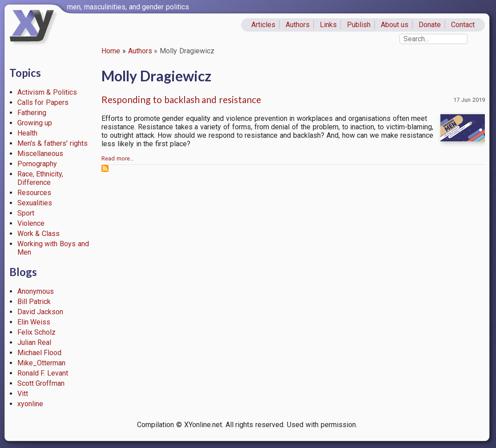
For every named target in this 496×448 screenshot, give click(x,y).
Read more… (118, 158)
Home (111, 51)
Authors (298, 25)
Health (27, 133)
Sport (26, 213)
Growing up (35, 123)
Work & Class (39, 234)
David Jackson (40, 312)
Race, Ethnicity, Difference (40, 178)
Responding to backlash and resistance (181, 99)
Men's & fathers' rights (52, 143)
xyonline (30, 404)
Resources (34, 193)
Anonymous (36, 291)
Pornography (37, 164)
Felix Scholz (37, 332)
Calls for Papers (43, 102)
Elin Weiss (34, 322)
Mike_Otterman (41, 363)
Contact (463, 25)
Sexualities (35, 203)
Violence (31, 223)
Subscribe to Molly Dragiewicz (105, 168)
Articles (263, 25)
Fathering (32, 113)
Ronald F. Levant (43, 373)
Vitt (23, 394)
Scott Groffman (41, 383)
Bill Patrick (34, 302)
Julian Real (34, 342)
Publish (359, 25)
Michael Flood (40, 353)
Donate (430, 25)
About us (395, 25)
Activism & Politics (47, 92)
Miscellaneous (40, 154)
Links (328, 25)
